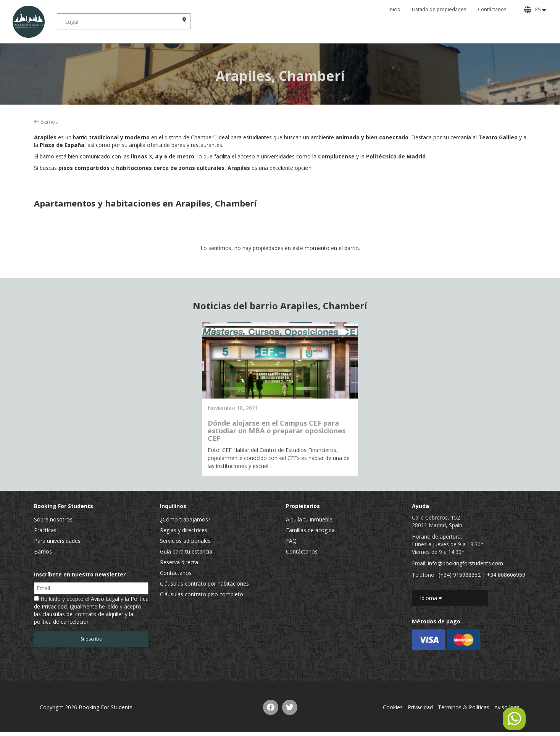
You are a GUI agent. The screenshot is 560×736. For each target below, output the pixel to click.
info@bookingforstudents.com (466, 563)
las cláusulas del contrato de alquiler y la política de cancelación (84, 618)
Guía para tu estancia (186, 551)
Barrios (46, 122)
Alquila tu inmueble (309, 519)
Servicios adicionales (185, 541)
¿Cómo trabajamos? (185, 519)
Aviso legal (508, 707)
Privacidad (420, 707)
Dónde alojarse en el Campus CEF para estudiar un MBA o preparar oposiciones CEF (277, 431)
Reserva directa (179, 562)
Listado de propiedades (439, 9)
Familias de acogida (310, 530)
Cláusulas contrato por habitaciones (204, 583)
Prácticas (45, 530)
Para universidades (57, 541)
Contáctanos (492, 9)
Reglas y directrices (184, 530)
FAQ (291, 541)
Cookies (393, 707)
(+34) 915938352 (460, 575)
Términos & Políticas (464, 707)
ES (535, 10)
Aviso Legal (105, 599)
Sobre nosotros (53, 519)
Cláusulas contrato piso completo (202, 594)
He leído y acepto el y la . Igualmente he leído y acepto (91, 610)
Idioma (431, 598)
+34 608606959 (506, 575)
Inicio (395, 9)
